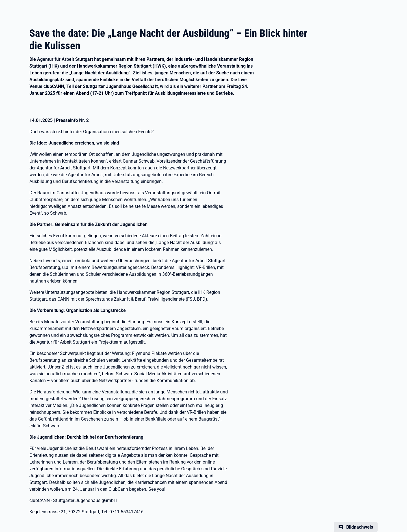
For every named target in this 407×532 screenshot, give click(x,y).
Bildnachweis (360, 527)
